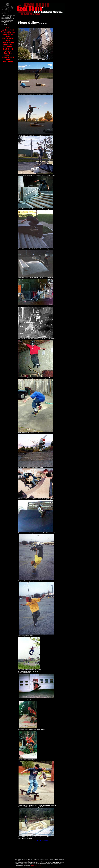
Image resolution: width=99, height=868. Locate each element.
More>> (45, 841)
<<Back (38, 841)
